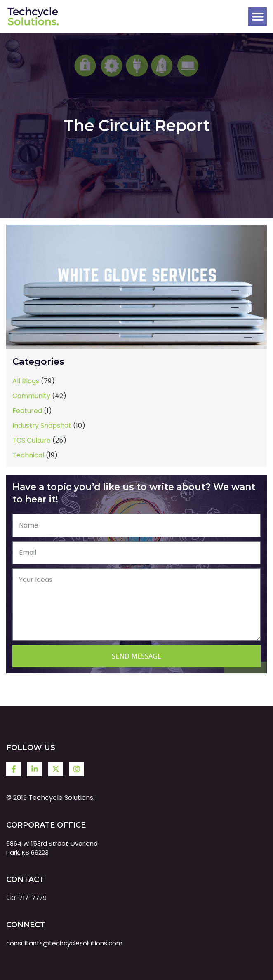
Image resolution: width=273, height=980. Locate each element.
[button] (258, 17)
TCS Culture (32, 440)
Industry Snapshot (42, 426)
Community (31, 396)
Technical (28, 455)
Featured (27, 411)
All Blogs (26, 381)
